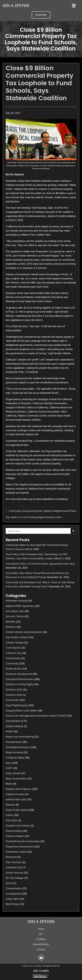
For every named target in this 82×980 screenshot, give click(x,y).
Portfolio (41, 939)
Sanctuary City (14, 867)
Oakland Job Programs (18, 789)
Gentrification (13, 721)
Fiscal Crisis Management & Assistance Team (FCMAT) (36, 716)
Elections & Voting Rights (20, 684)
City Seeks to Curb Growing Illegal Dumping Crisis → (35, 517)
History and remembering (20, 737)
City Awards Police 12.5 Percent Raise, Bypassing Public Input (40, 564)
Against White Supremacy (20, 606)
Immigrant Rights (15, 758)
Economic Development (19, 674)
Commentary (13, 658)
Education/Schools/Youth (19, 679)
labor (8, 763)
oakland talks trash (16, 799)
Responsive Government (19, 847)
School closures (14, 873)
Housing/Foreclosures (18, 747)
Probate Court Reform (18, 826)
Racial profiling (14, 831)
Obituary (10, 805)
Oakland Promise (15, 794)
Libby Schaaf (13, 773)
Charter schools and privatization (24, 632)
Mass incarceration (16, 779)
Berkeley (11, 622)
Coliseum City (13, 653)
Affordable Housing (16, 601)
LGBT (9, 768)
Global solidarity (15, 726)
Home (41, 929)
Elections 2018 (14, 690)
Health (9, 731)
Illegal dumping (14, 752)
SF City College (14, 878)
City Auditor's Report (17, 637)
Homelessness (14, 742)
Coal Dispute (13, 648)
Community (12, 664)
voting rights (12, 899)
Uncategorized (14, 894)
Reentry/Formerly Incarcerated (23, 841)
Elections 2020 (14, 695)
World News (12, 904)
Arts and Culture (15, 616)
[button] (41, 15)
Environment (13, 700)
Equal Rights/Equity (17, 705)
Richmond (11, 857)
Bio (41, 934)
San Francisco (14, 862)
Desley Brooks (14, 669)
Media (9, 784)
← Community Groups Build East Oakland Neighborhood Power (41, 511)
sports (9, 883)
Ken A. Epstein (16, 6)
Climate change (14, 643)
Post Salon (12, 820)
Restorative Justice (16, 852)
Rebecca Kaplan (15, 836)
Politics (10, 815)
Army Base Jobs (15, 611)
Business (11, 627)
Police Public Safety (17, 810)
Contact (41, 949)
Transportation (14, 888)
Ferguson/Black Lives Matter (21, 711)
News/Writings (41, 944)
